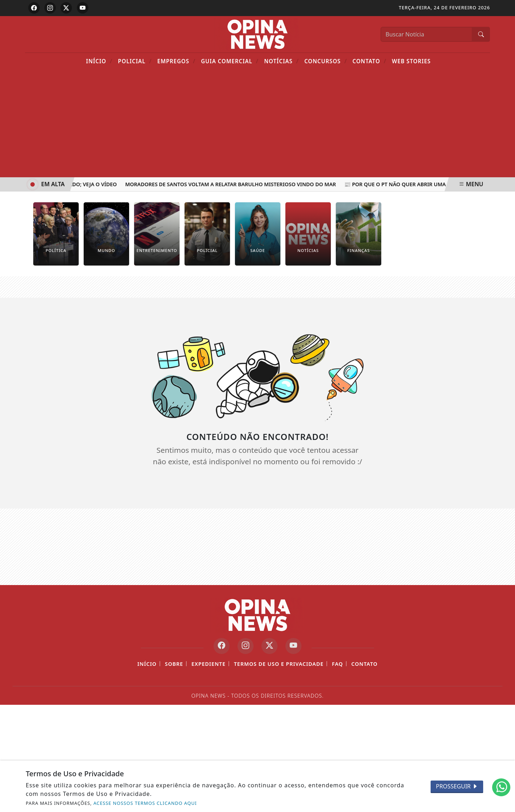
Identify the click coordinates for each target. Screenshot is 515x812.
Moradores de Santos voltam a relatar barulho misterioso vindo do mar (232, 184)
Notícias (281, 61)
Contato (370, 61)
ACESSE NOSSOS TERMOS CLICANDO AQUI (145, 803)
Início (99, 61)
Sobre (174, 664)
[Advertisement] (257, 124)
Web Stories (411, 61)
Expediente (209, 664)
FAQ (337, 664)
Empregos (176, 61)
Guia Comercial (230, 61)
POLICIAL (135, 61)
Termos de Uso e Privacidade (279, 664)
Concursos (326, 61)
